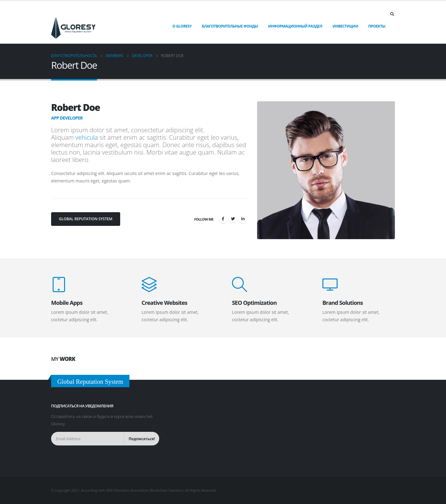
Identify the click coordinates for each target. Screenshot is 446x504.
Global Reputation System (86, 219)
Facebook (223, 219)
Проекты (377, 26)
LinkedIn (243, 219)
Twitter (233, 219)
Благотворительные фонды (230, 26)
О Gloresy (182, 26)
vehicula (87, 137)
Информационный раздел (295, 26)
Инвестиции (345, 26)
